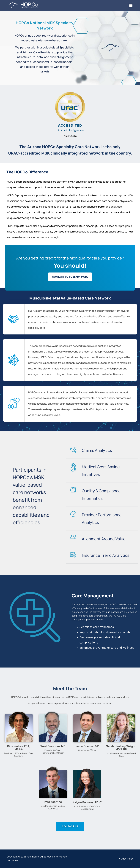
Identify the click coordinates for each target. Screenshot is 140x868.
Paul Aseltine (53, 802)
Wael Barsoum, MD (53, 746)
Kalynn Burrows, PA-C (87, 802)
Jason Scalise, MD (87, 746)
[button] (131, 5)
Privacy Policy (126, 859)
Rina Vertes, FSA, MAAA (19, 748)
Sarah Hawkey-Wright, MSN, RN (121, 748)
